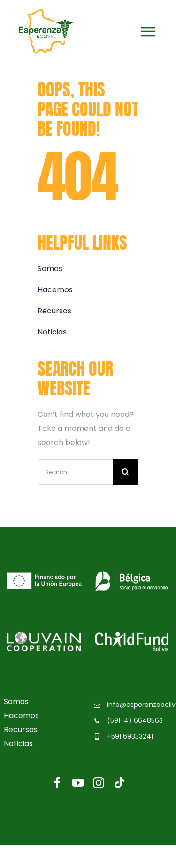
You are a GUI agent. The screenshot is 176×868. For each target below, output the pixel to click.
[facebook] (57, 783)
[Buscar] (126, 472)
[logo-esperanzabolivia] (47, 13)
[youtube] (78, 783)
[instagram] (99, 783)
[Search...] (75, 472)
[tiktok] (119, 783)
